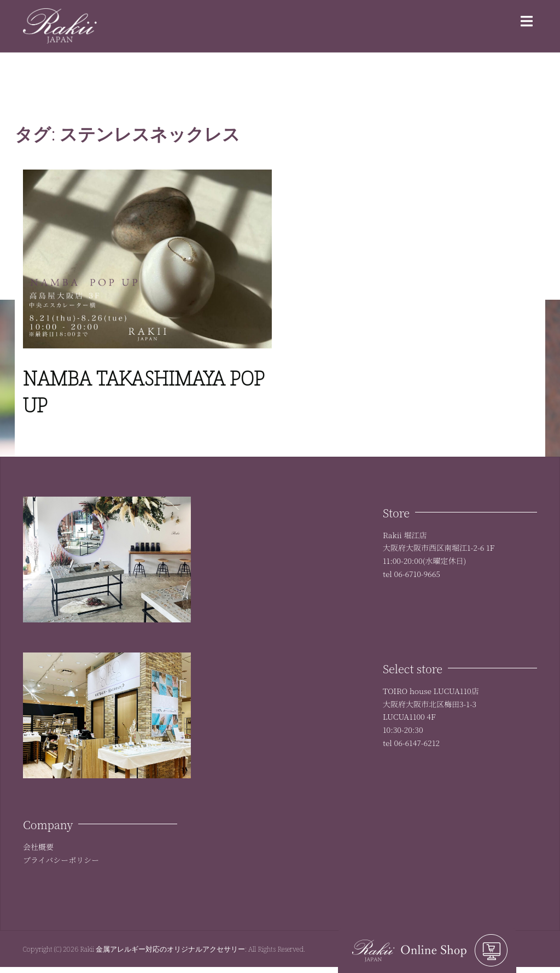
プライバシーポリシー (61, 865)
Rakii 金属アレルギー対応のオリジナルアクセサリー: (164, 955)
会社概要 (38, 852)
